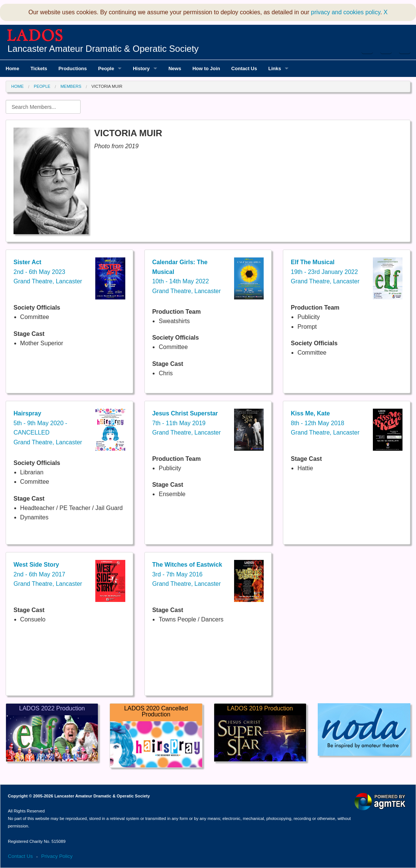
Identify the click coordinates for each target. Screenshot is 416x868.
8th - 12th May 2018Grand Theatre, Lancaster (325, 423)
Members (71, 86)
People (42, 86)
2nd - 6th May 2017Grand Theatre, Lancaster (48, 574)
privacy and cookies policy (346, 12)
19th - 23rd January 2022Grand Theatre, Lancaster (325, 272)
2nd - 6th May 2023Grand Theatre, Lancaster (48, 272)
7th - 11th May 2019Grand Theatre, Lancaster (187, 423)
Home (17, 86)
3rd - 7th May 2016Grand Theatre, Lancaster (187, 574)
